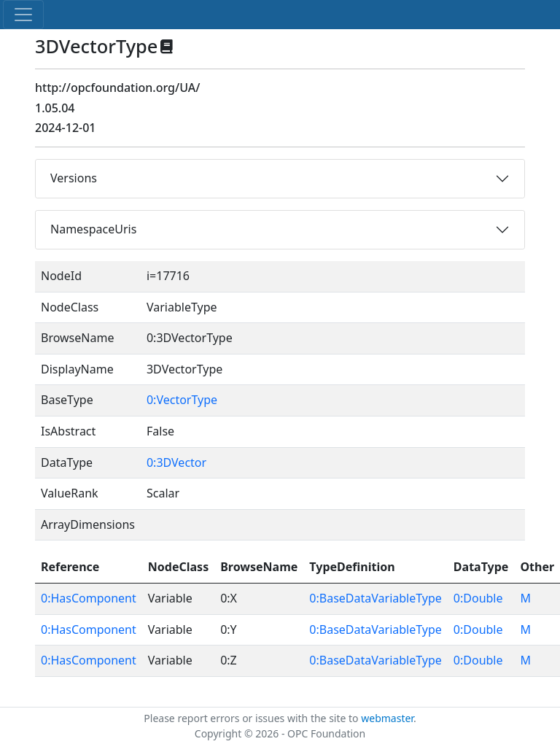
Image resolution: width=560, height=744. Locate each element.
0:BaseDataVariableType (375, 598)
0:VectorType (182, 400)
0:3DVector (176, 462)
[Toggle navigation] (23, 15)
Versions (74, 178)
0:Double (478, 598)
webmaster (387, 718)
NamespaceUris (93, 229)
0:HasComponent (89, 598)
